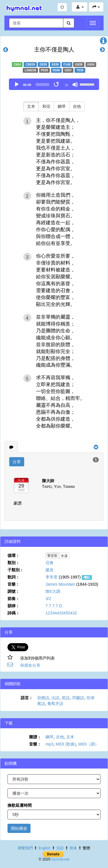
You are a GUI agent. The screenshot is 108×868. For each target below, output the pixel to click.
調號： (14, 591)
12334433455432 (61, 613)
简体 (73, 848)
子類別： (16, 570)
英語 (66, 698)
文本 (31, 106)
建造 (50, 570)
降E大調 (53, 591)
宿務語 (43, 698)
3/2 (48, 599)
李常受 (52, 577)
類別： (14, 563)
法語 (55, 698)
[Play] (17, 85)
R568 (56, 70)
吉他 (77, 106)
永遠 (64, 556)
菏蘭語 (78, 698)
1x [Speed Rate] (67, 85)
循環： (14, 555)
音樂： (14, 584)
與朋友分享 (30, 665)
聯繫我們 (25, 848)
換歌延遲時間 (20, 805)
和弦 (46, 106)
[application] (54, 84)
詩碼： (14, 613)
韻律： (14, 606)
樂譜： (35, 737)
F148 (67, 64)
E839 (55, 64)
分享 (17, 462)
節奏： (14, 599)
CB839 (30, 64)
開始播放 (19, 828)
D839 (43, 64)
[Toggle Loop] (57, 85)
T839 (80, 70)
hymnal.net (60, 859)
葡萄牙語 (55, 704)
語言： (27, 698)
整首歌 (52, 556)
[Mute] (75, 85)
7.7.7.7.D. (54, 606)
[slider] (42, 85)
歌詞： (14, 577)
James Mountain (60, 584)
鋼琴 (62, 106)
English (44, 848)
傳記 (87, 577)
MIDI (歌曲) (66, 744)
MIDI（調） (89, 744)
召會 (50, 563)
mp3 (49, 744)
